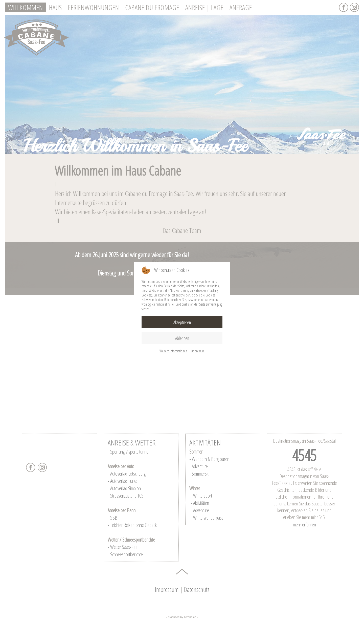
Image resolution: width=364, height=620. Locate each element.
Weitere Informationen (173, 351)
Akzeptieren (182, 322)
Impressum (198, 351)
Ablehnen (182, 338)
